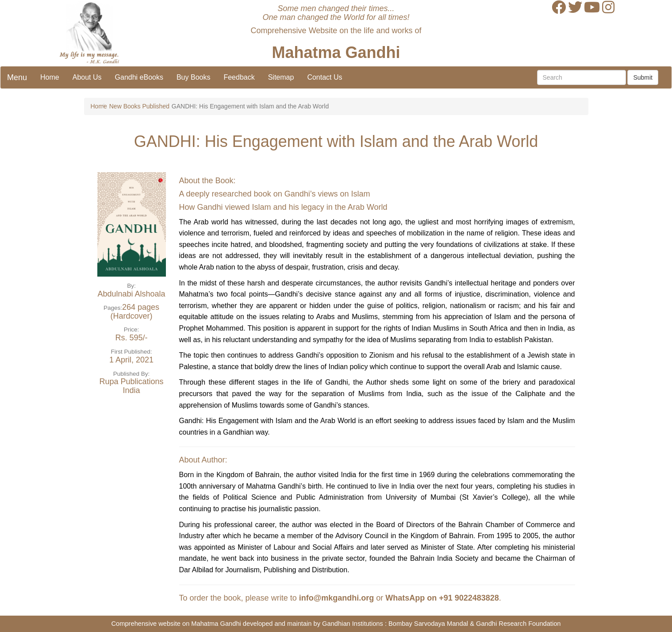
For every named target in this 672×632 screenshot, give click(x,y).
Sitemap (281, 77)
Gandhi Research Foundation (518, 624)
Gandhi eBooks (139, 77)
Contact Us (324, 77)
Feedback (239, 77)
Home (50, 77)
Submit (643, 77)
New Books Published (139, 106)
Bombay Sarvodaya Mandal (428, 624)
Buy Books (193, 77)
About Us (87, 77)
